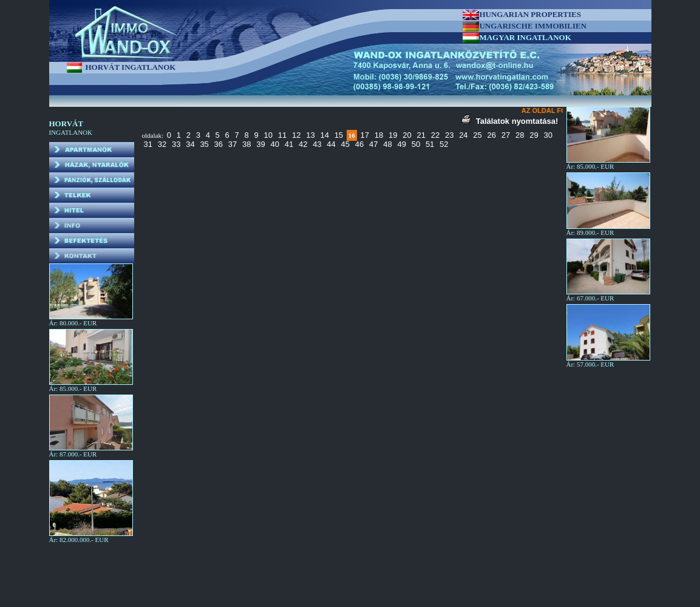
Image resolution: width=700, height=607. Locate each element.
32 (162, 144)
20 (407, 135)
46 (359, 144)
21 (421, 135)
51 (430, 144)
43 (317, 144)
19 (393, 135)
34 (190, 144)
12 (296, 135)
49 (401, 144)
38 (246, 144)
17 (365, 135)
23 (449, 135)
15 (339, 135)
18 (379, 135)
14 (324, 135)
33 (176, 144)
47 (373, 144)
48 (387, 144)
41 (289, 144)
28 (520, 135)
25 (477, 135)
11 (282, 135)
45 (345, 144)
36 (219, 144)
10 (268, 135)
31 (148, 144)
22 (435, 135)
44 (331, 144)
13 (310, 135)
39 (260, 144)
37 (233, 144)
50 (416, 144)
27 (506, 135)
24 (463, 135)
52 (444, 144)
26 (492, 135)
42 (303, 144)
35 (204, 144)
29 (534, 135)
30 (548, 135)
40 (274, 144)
